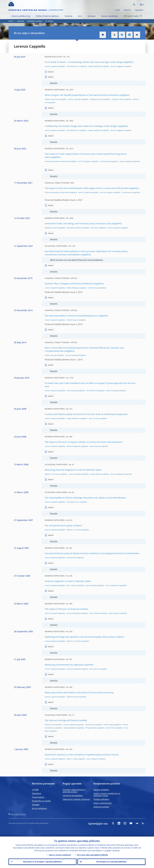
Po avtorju (49, 21)
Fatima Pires (110, 728)
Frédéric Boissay (51, 355)
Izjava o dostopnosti (103, 803)
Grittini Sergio (108, 725)
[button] (138, 5)
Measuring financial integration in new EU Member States (73, 470)
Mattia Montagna (73, 288)
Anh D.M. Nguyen (84, 161)
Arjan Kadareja (72, 391)
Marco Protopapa (112, 391)
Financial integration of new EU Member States (68, 581)
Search (134, 5)
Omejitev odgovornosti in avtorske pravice (74, 791)
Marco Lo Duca (94, 418)
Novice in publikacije (110, 16)
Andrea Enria (49, 725)
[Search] (122, 4)
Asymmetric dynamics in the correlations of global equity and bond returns (82, 755)
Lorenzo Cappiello (51, 66)
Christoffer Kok (92, 391)
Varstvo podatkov (101, 790)
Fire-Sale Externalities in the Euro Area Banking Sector (71, 316)
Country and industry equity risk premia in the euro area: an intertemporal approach (86, 414)
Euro (80, 16)
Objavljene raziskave (35, 21)
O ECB (117, 10)
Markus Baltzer (96, 474)
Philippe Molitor (91, 728)
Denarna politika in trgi (21, 16)
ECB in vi (127, 10)
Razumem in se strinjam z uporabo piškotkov (43, 862)
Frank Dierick (90, 725)
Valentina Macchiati (52, 99)
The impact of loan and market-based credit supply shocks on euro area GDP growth (86, 188)
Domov (11, 21)
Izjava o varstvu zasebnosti (60, 855)
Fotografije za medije (41, 801)
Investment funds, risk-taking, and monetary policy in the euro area (78, 223)
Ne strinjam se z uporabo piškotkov (111, 862)
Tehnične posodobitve (73, 796)
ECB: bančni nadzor (133, 16)
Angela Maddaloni (95, 66)
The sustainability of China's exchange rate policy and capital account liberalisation (85, 498)
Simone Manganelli (74, 446)
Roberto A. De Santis (52, 474)
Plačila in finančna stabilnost (47, 16)
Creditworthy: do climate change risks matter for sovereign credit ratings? (81, 126)
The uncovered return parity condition (63, 525)
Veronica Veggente (117, 66)
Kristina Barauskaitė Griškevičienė (57, 161)
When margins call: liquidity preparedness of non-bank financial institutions (82, 95)
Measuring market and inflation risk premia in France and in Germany (79, 692)
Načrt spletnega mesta (18, 814)
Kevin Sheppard (92, 759)
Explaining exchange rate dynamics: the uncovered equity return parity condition (84, 637)
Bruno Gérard (72, 585)
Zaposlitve (139, 10)
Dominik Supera (72, 320)
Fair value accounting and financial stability (66, 720)
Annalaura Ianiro (118, 99)
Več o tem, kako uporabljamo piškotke (92, 855)
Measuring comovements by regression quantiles (69, 665)
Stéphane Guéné (73, 697)
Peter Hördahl (94, 613)
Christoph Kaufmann (74, 228)
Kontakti (36, 805)
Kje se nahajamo (39, 808)
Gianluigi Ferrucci (73, 66)
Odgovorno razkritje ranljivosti (76, 799)
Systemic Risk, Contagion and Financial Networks (69, 284)
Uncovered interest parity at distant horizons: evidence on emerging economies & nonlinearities (92, 553)
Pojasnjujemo (38, 797)
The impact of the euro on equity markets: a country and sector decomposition (84, 442)
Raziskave (92, 16)
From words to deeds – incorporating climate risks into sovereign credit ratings (84, 62)
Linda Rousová (105, 161)
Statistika (68, 16)
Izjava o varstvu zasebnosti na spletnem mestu (107, 794)
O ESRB (35, 790)
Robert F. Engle (72, 759)
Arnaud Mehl (71, 558)
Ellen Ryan (95, 228)
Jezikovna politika (101, 807)
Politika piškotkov (101, 799)
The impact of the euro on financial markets (66, 609)
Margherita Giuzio (96, 99)
